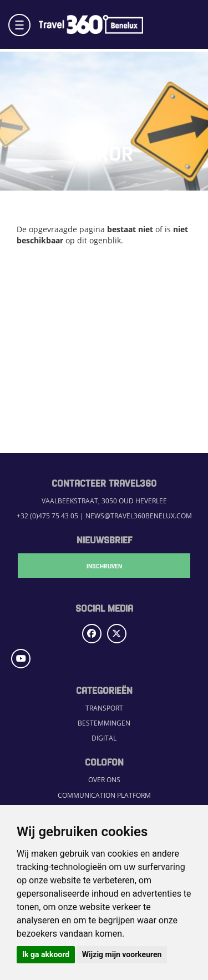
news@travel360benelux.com (139, 516)
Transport (104, 708)
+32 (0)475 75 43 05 (47, 516)
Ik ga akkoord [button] (46, 954)
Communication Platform (104, 795)
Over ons (104, 780)
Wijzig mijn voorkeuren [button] (122, 954)
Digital (104, 738)
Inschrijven (104, 566)
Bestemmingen (104, 723)
